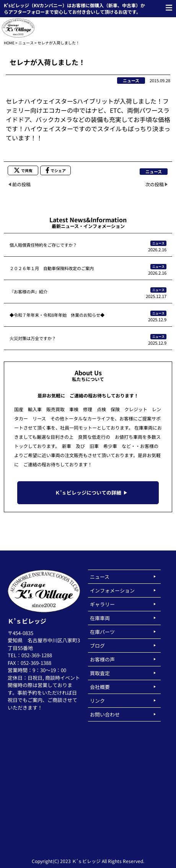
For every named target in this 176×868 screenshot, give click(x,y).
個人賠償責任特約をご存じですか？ (43, 245)
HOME (9, 43)
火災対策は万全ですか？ (33, 338)
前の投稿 (21, 184)
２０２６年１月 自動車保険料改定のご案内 (52, 268)
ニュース (26, 43)
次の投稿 (155, 184)
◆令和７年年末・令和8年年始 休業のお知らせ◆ (57, 315)
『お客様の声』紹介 (29, 292)
